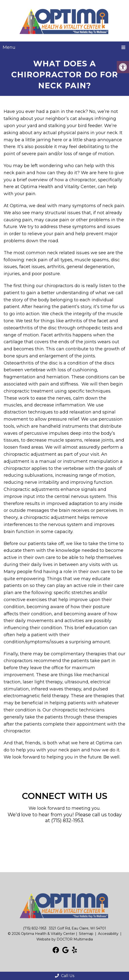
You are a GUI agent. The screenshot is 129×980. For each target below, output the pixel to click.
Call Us (65, 976)
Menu (9, 47)
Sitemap (86, 934)
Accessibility (108, 934)
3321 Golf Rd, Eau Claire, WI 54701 (77, 928)
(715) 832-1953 (67, 820)
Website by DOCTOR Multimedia (65, 939)
